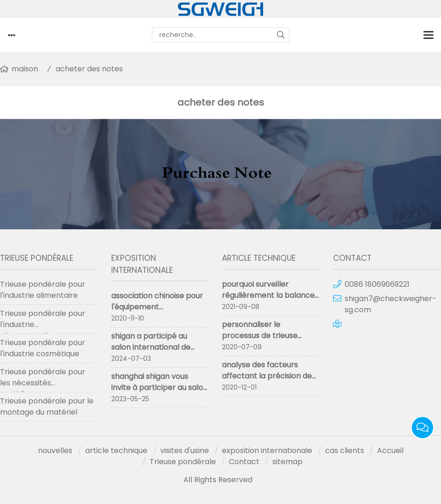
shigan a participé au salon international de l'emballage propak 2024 (157, 347)
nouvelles (55, 450)
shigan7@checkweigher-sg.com (391, 304)
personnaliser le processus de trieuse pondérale (260, 336)
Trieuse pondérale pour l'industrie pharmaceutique (43, 321)
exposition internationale (267, 450)
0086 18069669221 (377, 284)
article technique (116, 450)
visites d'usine (185, 450)
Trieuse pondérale (183, 462)
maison (25, 69)
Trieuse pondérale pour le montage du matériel (47, 406)
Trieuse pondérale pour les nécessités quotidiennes (43, 379)
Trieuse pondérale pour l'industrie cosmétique (43, 348)
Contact (244, 462)
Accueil (390, 450)
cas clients (345, 450)
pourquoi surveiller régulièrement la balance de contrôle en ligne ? (268, 295)
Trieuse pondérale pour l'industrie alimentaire (43, 290)
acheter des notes (89, 69)
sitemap (287, 462)
